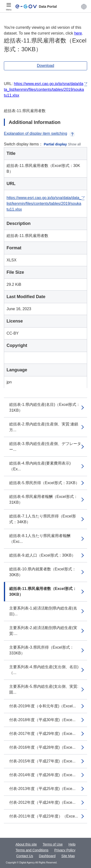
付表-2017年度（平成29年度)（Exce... (42, 734)
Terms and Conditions (32, 850)
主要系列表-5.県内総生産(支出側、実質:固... (44, 689)
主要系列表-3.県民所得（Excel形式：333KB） (41, 650)
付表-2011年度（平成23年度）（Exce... (44, 816)
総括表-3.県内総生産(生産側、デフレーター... (45, 447)
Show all (74, 144)
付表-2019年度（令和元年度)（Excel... (43, 706)
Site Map (68, 856)
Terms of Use (53, 844)
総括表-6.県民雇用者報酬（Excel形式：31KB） (43, 499)
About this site (26, 844)
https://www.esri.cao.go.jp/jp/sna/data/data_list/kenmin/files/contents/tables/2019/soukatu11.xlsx (44, 90)
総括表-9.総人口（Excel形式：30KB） (42, 555)
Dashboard (47, 856)
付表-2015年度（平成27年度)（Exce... (42, 761)
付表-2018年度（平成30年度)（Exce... (42, 720)
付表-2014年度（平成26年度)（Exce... (42, 775)
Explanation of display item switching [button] (39, 133)
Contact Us (25, 856)
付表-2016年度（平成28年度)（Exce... (42, 747)
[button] (84, 7)
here (78, 33)
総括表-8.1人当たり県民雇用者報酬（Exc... (40, 539)
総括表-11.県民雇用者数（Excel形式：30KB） (43, 592)
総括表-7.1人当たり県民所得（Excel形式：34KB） (43, 519)
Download (45, 66)
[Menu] (9, 7)
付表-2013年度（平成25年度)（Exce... (42, 789)
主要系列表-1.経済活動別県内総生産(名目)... (43, 611)
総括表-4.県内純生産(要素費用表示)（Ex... (40, 466)
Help (72, 844)
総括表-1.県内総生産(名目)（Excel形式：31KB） (45, 407)
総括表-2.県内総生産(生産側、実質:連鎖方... (44, 427)
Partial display (55, 144)
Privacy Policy (65, 850)
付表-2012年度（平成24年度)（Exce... (42, 802)
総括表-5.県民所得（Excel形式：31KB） (44, 483)
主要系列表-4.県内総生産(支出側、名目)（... (44, 670)
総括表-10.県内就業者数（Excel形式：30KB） (43, 572)
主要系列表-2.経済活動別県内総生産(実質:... (43, 631)
